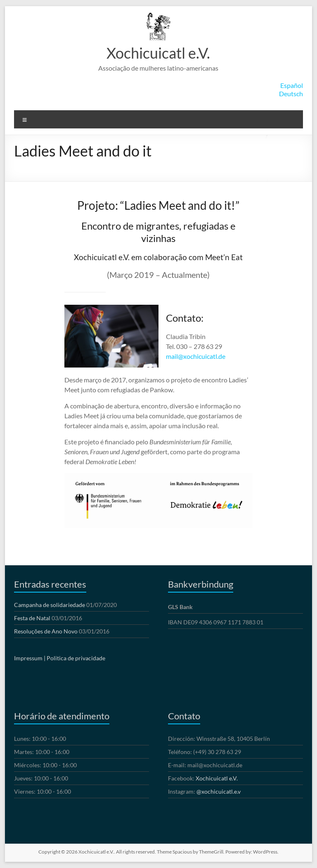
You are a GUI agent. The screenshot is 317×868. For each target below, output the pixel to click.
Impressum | (30, 658)
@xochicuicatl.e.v (219, 791)
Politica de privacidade (76, 658)
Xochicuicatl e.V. (158, 53)
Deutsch (291, 94)
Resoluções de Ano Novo (46, 631)
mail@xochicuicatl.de (196, 356)
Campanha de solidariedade (50, 605)
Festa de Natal (32, 618)
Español (292, 85)
